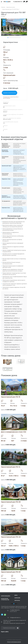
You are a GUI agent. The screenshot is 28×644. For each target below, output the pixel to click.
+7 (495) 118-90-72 (17, 2)
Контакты (17, 600)
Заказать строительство (10, 93)
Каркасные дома (6, 596)
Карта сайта (5, 632)
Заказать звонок (13, 612)
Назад (3, 17)
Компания (17, 598)
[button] (8, 38)
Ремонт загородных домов (14, 642)
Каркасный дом (9, 75)
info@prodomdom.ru (15, 618)
